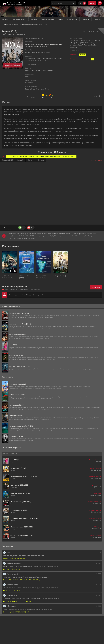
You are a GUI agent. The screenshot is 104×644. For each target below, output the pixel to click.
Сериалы (38, 19)
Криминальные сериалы (53, 49)
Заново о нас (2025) (12, 595)
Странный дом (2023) (12, 574)
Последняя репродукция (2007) (16, 616)
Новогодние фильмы (22, 19)
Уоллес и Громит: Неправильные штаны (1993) (22, 584)
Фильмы (6, 19)
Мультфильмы (82, 19)
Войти (91, 3)
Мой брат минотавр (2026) (14, 563)
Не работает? (97, 164)
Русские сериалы (54, 19)
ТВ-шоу (69, 19)
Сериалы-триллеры (32, 51)
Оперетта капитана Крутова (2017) (17, 606)
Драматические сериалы (29, 29)
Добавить (96, 292)
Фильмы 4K (97, 19)
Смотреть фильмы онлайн (10, 29)
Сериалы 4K (52, 23)
